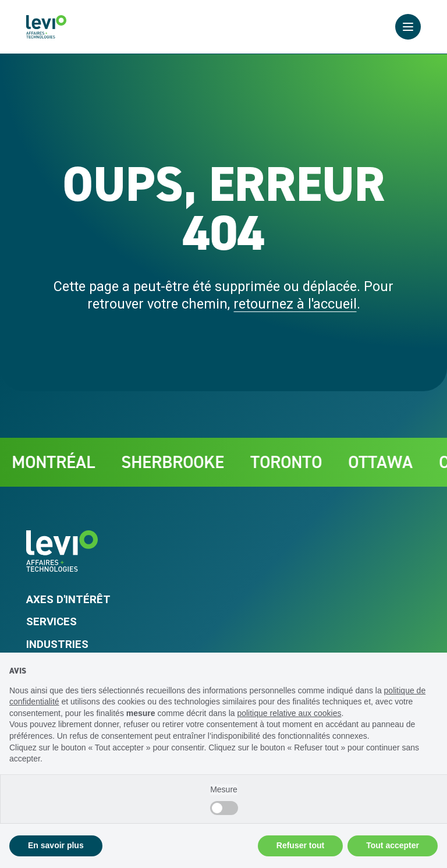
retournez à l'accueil (295, 304)
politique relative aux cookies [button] (289, 713)
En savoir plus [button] (56, 845)
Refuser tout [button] (300, 845)
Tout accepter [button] (393, 845)
